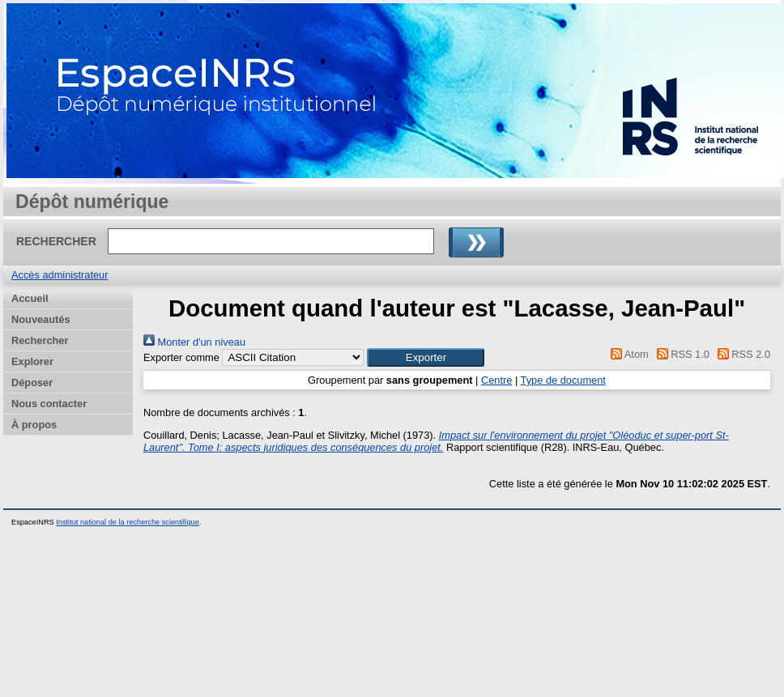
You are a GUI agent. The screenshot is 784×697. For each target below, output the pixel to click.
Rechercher (40, 340)
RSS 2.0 (741, 354)
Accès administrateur (60, 275)
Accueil (30, 298)
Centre (496, 380)
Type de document (563, 380)
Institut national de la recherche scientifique (128, 522)
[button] (426, 357)
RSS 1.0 (680, 354)
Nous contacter (49, 404)
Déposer (32, 382)
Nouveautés (41, 319)
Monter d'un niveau (194, 342)
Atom (627, 354)
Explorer (32, 361)
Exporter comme (181, 357)
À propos (34, 425)
